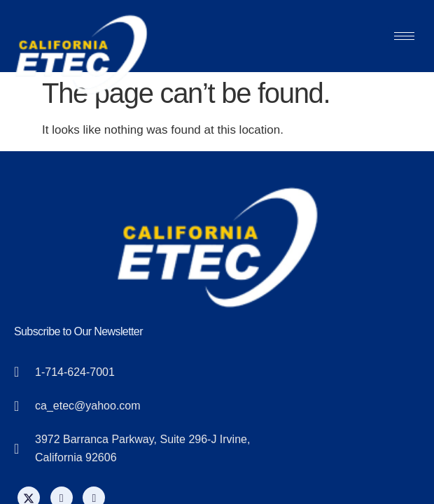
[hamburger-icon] (404, 36)
